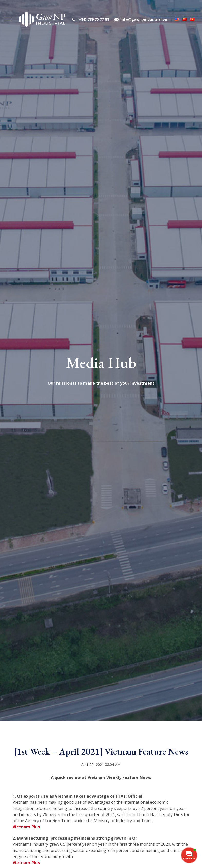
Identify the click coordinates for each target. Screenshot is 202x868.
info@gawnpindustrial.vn (144, 19)
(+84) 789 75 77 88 (93, 19)
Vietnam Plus (26, 827)
